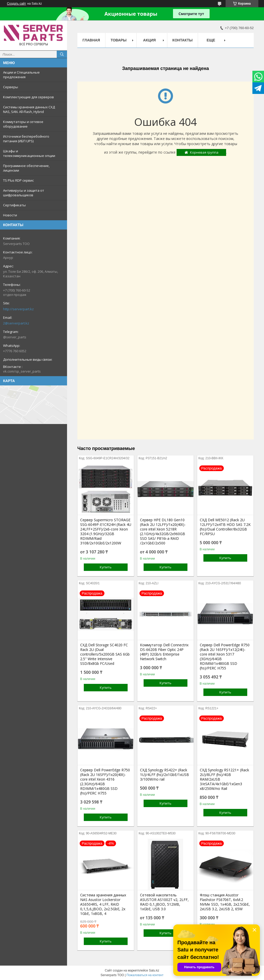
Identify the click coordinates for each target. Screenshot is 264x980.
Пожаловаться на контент (145, 975)
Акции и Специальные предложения (21, 75)
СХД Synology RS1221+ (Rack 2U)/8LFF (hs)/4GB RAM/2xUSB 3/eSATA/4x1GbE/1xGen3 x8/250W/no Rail (224, 779)
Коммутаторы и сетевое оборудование (23, 124)
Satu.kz (154, 970)
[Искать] (62, 54)
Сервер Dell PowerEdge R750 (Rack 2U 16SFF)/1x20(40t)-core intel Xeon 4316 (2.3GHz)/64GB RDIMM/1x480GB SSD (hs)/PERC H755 (105, 782)
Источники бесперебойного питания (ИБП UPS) (26, 139)
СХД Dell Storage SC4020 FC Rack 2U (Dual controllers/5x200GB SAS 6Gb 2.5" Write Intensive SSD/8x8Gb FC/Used (105, 654)
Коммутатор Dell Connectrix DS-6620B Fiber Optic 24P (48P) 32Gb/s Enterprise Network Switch (164, 652)
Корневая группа (204, 152)
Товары (119, 40)
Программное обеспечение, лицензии (26, 168)
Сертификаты (14, 205)
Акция (149, 40)
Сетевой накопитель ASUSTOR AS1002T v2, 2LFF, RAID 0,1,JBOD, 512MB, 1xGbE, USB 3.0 (164, 902)
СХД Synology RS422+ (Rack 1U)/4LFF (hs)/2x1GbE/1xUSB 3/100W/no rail (164, 775)
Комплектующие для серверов (28, 97)
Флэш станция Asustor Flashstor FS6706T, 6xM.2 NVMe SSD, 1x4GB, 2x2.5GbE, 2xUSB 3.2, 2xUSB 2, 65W (225, 902)
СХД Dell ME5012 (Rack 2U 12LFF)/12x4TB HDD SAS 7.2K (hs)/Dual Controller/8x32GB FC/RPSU (225, 527)
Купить (106, 567)
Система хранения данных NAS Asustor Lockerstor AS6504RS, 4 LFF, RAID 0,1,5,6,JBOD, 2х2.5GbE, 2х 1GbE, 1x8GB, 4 (103, 904)
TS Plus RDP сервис (18, 180)
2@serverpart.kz (16, 323)
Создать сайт (16, 4)
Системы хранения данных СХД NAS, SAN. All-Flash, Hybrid (29, 109)
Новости (10, 215)
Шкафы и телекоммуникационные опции (29, 153)
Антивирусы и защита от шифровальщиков (24, 193)
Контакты (183, 40)
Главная (91, 40)
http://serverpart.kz (18, 309)
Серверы (11, 87)
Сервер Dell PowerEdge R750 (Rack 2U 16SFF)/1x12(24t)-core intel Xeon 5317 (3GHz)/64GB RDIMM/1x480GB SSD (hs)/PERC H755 (225, 657)
